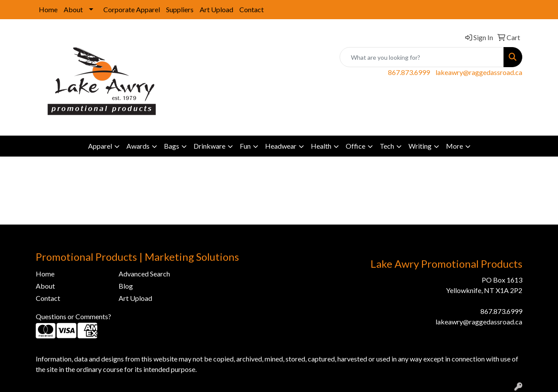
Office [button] (356, 146)
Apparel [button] (100, 146)
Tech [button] (387, 146)
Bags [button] (172, 146)
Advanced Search (144, 274)
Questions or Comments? (73, 316)
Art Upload (216, 9)
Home (48, 9)
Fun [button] (245, 146)
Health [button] (321, 146)
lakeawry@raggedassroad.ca (479, 72)
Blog (126, 286)
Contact (252, 9)
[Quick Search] (422, 57)
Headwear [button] (281, 146)
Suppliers (180, 9)
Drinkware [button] (209, 146)
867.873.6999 (409, 72)
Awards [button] (138, 146)
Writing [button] (420, 146)
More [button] (454, 146)
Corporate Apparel (132, 9)
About (73, 9)
